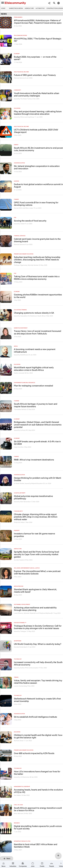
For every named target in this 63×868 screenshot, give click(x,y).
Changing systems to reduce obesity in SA (34, 313)
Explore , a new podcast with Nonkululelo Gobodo (37, 572)
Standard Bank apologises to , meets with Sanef (35, 591)
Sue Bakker (18, 795)
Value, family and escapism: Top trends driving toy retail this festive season (38, 682)
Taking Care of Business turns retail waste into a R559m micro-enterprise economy (37, 278)
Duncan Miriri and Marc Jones (23, 208)
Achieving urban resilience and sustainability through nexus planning (35, 609)
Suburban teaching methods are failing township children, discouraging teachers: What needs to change (37, 260)
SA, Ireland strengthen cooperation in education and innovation (37, 167)
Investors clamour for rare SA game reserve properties (34, 535)
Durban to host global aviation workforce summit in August (38, 186)
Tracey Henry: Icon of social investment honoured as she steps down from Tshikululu (38, 332)
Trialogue (23, 631)
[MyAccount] (59, 3)
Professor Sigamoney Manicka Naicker (26, 265)
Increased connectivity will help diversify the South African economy (38, 664)
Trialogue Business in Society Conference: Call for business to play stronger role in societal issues (38, 627)
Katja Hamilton (19, 447)
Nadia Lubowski (19, 373)
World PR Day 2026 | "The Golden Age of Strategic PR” (38, 40)
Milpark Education (37, 483)
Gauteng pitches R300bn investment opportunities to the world (38, 296)
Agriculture (29, 8)
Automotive (40, 8)
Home (3, 8)
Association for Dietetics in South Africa (33, 316)
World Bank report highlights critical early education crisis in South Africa (34, 369)
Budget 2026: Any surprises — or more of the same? (35, 58)
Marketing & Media (16, 8)
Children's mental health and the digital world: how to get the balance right (38, 736)
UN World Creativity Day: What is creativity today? (38, 644)
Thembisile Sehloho (20, 409)
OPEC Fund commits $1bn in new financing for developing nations (36, 204)
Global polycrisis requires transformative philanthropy (33, 497)
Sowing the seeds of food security (30, 221)
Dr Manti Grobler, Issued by (23, 483)
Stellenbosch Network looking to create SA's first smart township (37, 700)
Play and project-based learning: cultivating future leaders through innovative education (38, 113)
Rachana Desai (19, 741)
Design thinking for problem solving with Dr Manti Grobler (38, 479)
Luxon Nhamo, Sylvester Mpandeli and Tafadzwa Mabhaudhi (33, 613)
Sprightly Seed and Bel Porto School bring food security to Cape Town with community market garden (36, 554)
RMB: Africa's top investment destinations (34, 460)
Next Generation (26, 502)
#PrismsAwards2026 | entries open (38, 22)
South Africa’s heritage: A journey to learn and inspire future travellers (36, 405)
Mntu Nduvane (19, 813)
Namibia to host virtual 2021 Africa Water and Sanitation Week (36, 846)
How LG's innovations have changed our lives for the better (37, 773)
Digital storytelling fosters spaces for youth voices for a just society (38, 827)
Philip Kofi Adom (19, 522)
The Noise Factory (26, 99)
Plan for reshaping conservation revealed (33, 386)
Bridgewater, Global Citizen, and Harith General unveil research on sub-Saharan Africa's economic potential (38, 425)
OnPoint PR (24, 430)
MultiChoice (24, 355)
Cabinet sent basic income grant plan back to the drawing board (37, 240)
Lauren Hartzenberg (20, 686)
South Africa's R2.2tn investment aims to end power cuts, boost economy (38, 149)
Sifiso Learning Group (27, 117)
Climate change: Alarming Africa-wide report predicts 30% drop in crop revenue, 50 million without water (36, 517)
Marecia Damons (19, 78)
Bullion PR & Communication (29, 668)
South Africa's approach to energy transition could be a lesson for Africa (38, 809)
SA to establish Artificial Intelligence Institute (35, 717)
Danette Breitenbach (21, 647)
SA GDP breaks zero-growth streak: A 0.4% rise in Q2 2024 (37, 443)
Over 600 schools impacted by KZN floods (34, 753)
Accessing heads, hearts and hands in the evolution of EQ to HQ (38, 791)
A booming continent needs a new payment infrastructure (35, 351)
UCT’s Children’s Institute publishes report (36, 131)
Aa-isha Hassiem (19, 560)
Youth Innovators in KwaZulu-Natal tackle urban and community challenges (37, 95)
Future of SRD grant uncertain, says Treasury (35, 75)
